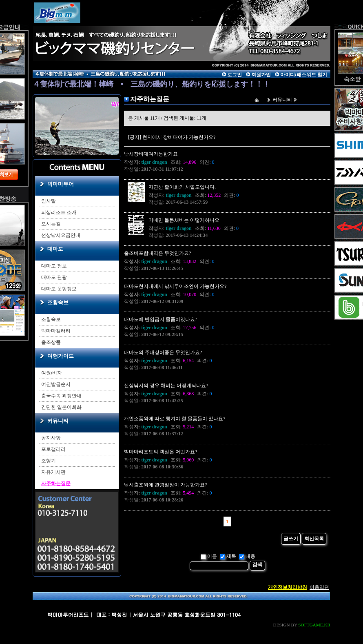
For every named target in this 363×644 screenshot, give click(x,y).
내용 (247, 556)
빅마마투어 (61, 184)
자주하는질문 (56, 484)
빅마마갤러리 (56, 331)
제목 (228, 556)
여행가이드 (61, 356)
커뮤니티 (58, 421)
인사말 (49, 201)
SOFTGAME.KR (314, 625)
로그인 (235, 75)
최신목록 (314, 539)
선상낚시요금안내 (61, 235)
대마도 (55, 249)
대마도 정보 (54, 266)
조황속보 (58, 302)
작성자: (146, 162)
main (108, 31)
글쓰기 (291, 539)
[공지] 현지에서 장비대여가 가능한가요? (172, 137)
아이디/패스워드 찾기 (304, 75)
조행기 (49, 461)
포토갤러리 (53, 449)
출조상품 (51, 342)
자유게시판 (53, 472)
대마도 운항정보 (59, 289)
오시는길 (51, 224)
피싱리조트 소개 (59, 212)
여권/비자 (52, 373)
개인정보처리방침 (288, 587)
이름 (209, 556)
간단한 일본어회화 (61, 407)
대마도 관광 (54, 277)
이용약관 (319, 587)
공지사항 (51, 438)
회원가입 (261, 75)
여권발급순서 (56, 384)
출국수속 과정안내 (61, 396)
